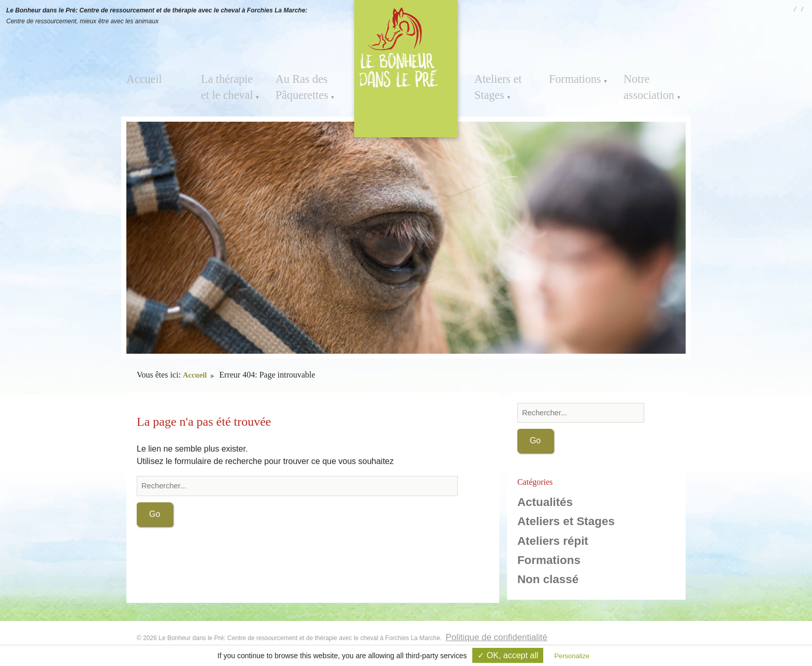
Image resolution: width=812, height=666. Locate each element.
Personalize (572, 656)
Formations (570, 78)
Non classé (548, 580)
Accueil (141, 78)
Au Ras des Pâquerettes (297, 84)
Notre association (644, 84)
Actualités (545, 503)
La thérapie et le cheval (231, 84)
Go (155, 515)
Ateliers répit (553, 541)
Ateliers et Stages (494, 84)
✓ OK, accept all (508, 655)
